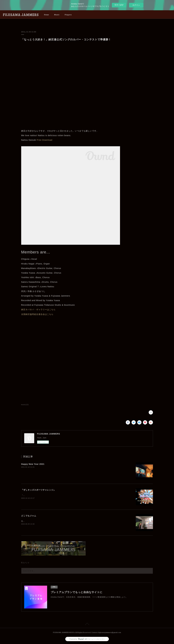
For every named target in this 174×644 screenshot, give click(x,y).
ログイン (136, 5)
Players (68, 15)
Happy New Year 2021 (33, 464)
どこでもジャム (29, 516)
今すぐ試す (119, 5)
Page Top (87, 624)
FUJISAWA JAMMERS (21, 15)
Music (57, 15)
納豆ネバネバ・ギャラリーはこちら (38, 310)
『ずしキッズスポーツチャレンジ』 (38, 490)
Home (47, 15)
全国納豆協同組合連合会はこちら (37, 314)
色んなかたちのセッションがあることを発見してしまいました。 (48, 521)
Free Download (45, 140)
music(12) (25, 405)
